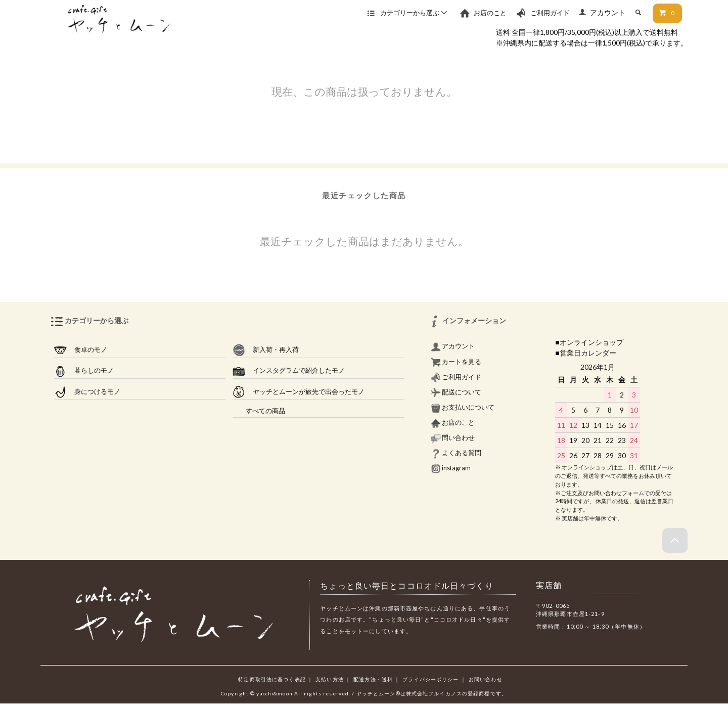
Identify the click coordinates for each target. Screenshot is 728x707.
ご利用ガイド (542, 13)
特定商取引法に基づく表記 (272, 679)
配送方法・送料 (373, 679)
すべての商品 (259, 411)
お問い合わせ (486, 679)
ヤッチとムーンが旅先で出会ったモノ (299, 392)
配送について (456, 392)
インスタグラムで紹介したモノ (289, 371)
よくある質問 (456, 453)
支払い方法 (330, 679)
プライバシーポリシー (430, 679)
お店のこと (483, 13)
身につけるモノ (87, 392)
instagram (451, 468)
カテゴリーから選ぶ (408, 13)
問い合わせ (453, 438)
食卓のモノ (81, 350)
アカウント (608, 12)
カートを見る (456, 362)
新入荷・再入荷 (266, 350)
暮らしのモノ (84, 371)
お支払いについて (463, 407)
